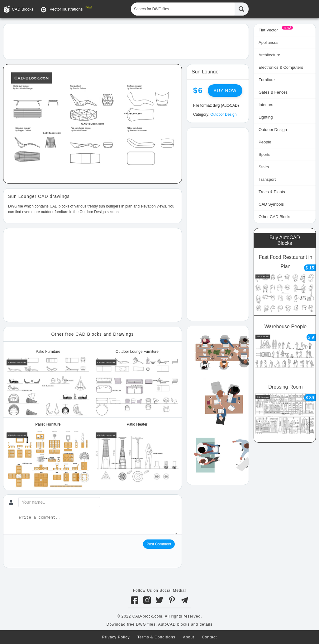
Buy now (225, 91)
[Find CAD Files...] (242, 9)
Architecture (269, 55)
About (188, 637)
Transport (267, 179)
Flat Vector (268, 30)
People (265, 142)
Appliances (269, 42)
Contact (209, 637)
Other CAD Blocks (275, 217)
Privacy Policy (116, 637)
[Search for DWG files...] (183, 9)
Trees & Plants (272, 192)
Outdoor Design (223, 114)
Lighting (266, 117)
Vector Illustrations (66, 9)
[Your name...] (59, 502)
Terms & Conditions (156, 637)
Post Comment (159, 544)
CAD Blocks (23, 9)
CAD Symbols (271, 204)
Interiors (266, 105)
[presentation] (55, 552)
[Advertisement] (126, 41)
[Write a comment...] (97, 525)
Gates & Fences (273, 92)
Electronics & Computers (281, 67)
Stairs (264, 167)
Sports (264, 154)
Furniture (267, 80)
